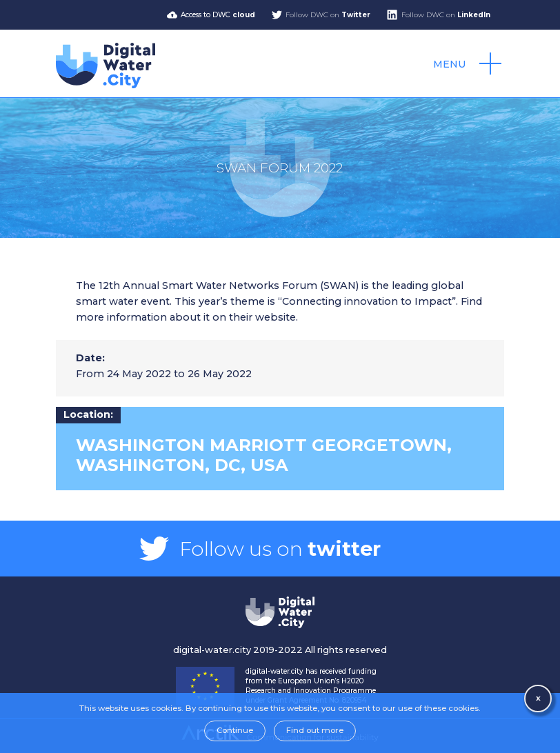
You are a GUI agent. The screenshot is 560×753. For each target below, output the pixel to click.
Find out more (315, 730)
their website (262, 317)
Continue (235, 730)
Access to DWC (218, 15)
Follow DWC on (328, 15)
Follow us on (280, 549)
